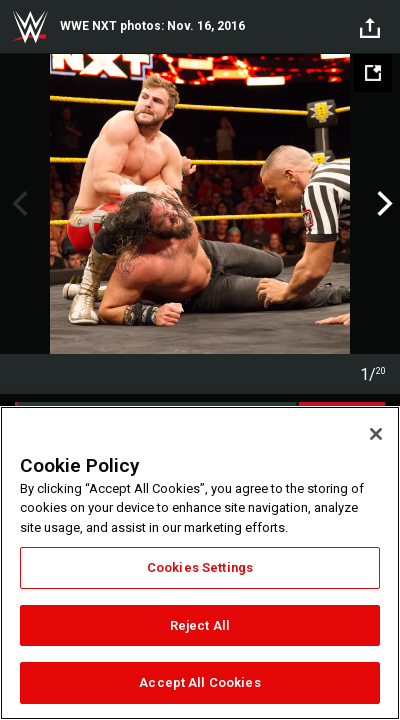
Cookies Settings (200, 567)
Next (382, 204)
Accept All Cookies (199, 682)
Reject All (200, 625)
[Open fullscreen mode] (373, 73)
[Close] (376, 434)
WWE (30, 27)
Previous (17, 204)
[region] (200, 563)
